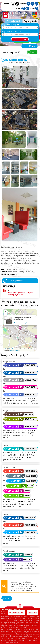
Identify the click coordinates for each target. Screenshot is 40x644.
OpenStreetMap (13, 349)
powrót (9, 598)
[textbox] (20, 28)
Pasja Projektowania (15, 351)
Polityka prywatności (16, 612)
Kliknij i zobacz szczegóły (21, 323)
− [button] (5, 314)
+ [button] (5, 311)
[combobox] (20, 28)
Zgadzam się (33, 612)
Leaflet (5, 349)
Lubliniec (26, 63)
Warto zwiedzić (14, 63)
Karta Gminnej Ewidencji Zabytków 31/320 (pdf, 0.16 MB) (21, 294)
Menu (32, 46)
